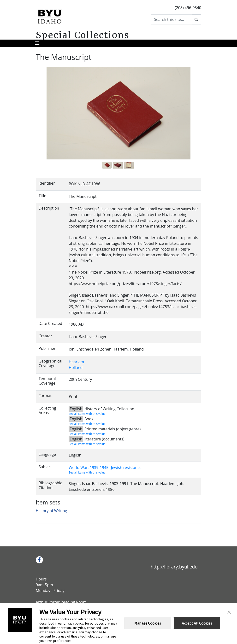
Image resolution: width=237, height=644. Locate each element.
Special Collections (83, 35)
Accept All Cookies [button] (197, 623)
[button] (229, 612)
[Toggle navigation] (37, 43)
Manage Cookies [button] (148, 623)
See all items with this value (87, 414)
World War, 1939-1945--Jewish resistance (105, 468)
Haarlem (76, 362)
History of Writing (51, 511)
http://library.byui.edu (174, 567)
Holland (76, 368)
